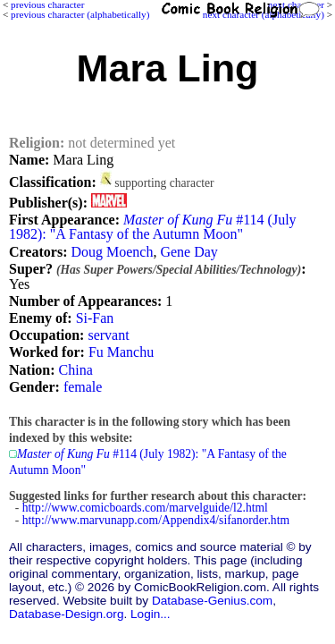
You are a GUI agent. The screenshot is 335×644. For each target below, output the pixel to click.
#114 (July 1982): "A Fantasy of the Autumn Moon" (153, 227)
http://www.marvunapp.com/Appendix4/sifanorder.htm (156, 520)
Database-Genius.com (212, 601)
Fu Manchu (121, 352)
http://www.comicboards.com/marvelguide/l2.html (145, 508)
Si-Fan (95, 318)
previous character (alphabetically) (80, 14)
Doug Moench (112, 252)
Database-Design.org (66, 614)
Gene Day (188, 252)
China (76, 370)
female (83, 387)
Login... (151, 614)
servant (108, 335)
